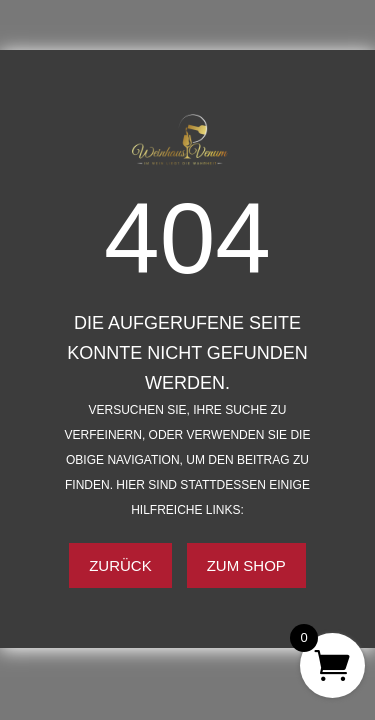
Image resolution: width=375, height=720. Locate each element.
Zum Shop (246, 565)
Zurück (120, 565)
